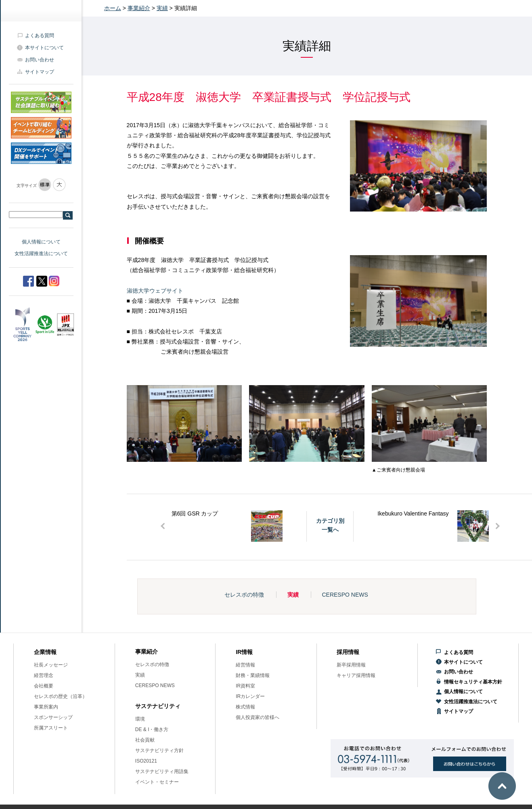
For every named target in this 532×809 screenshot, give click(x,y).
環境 (140, 719)
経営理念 (44, 675)
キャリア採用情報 (356, 675)
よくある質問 (40, 36)
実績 (162, 8)
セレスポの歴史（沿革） (61, 696)
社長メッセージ (51, 665)
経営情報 (245, 665)
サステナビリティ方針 (159, 750)
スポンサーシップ (53, 717)
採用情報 (348, 652)
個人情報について (41, 242)
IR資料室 (245, 686)
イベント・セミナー (157, 782)
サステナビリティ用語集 (162, 771)
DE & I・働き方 (152, 729)
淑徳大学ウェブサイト (155, 291)
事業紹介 (139, 8)
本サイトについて (44, 48)
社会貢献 (145, 740)
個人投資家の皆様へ (258, 717)
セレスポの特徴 (244, 595)
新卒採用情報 (351, 665)
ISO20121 (146, 761)
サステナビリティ (158, 706)
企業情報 (45, 652)
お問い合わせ (40, 60)
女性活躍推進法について (41, 254)
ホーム (113, 8)
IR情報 (244, 652)
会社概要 (44, 686)
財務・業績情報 (253, 675)
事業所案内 (46, 707)
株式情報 (245, 707)
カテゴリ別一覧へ (330, 525)
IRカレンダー (250, 696)
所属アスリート (51, 728)
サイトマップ (40, 72)
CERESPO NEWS (345, 595)
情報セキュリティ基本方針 (473, 682)
